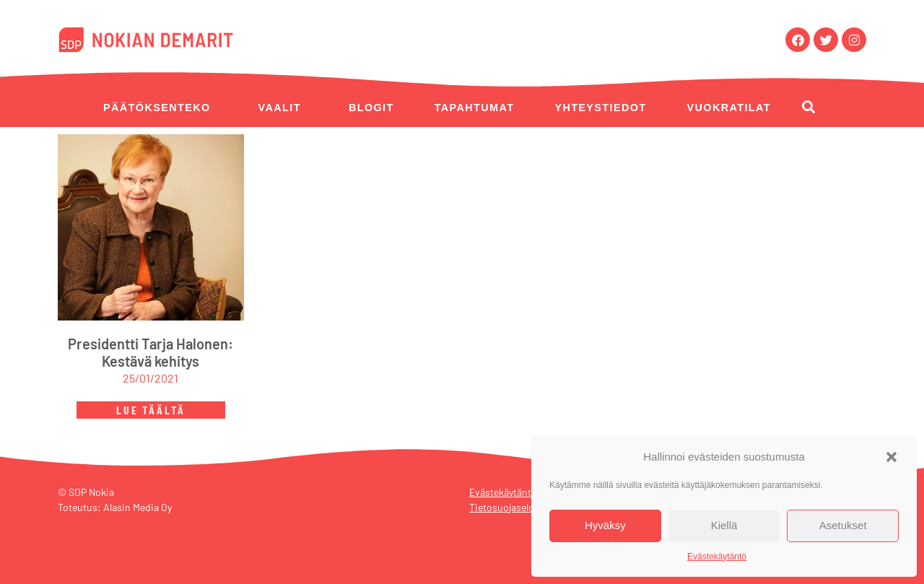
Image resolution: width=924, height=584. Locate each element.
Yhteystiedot (600, 108)
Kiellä (724, 525)
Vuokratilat (729, 108)
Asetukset (843, 525)
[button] (892, 457)
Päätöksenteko (157, 108)
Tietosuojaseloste (509, 507)
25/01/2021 (151, 378)
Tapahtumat (475, 108)
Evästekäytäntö (717, 557)
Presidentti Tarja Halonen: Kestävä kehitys (151, 352)
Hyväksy (605, 525)
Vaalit (280, 108)
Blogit (371, 108)
